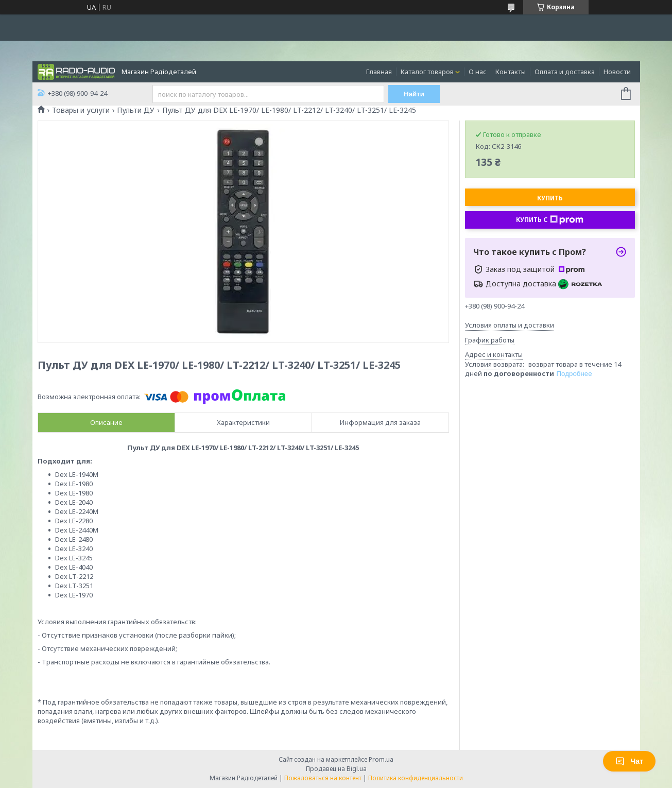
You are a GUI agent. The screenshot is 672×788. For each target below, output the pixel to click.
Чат (629, 761)
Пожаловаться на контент (323, 778)
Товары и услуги (81, 110)
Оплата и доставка (565, 72)
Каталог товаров (427, 72)
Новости (617, 72)
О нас (478, 72)
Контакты (511, 72)
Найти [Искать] (414, 94)
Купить (550, 198)
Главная (379, 72)
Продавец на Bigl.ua (336, 769)
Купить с (550, 220)
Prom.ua (381, 759)
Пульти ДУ (136, 110)
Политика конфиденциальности (416, 778)
